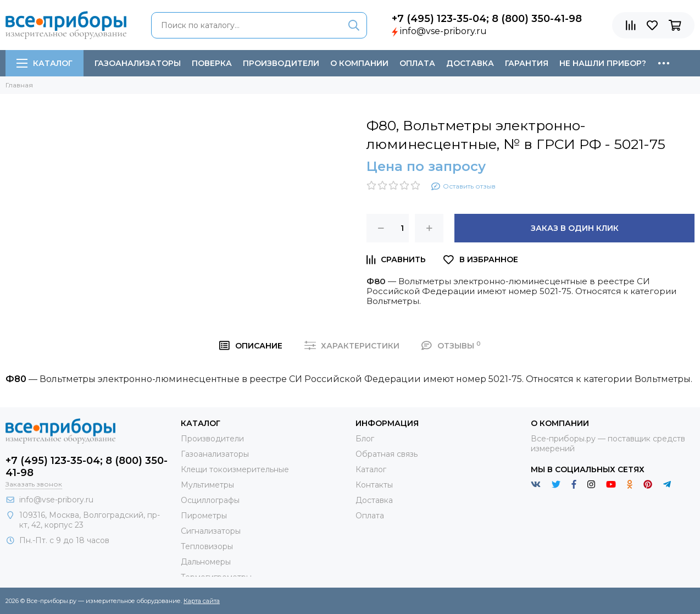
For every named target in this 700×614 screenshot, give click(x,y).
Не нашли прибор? (603, 63)
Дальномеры (206, 562)
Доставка (470, 63)
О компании (359, 63)
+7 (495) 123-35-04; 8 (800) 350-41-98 (487, 19)
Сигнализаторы (211, 531)
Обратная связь (387, 454)
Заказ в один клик (575, 228)
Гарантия (527, 63)
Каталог (45, 63)
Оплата (417, 63)
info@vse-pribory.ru (443, 31)
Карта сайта (202, 601)
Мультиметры (207, 485)
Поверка (212, 63)
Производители (281, 63)
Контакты (374, 485)
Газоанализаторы (138, 63)
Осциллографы (210, 500)
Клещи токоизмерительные (235, 469)
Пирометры (204, 516)
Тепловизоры (207, 546)
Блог (365, 439)
